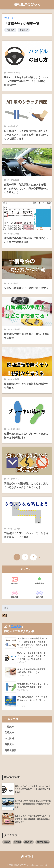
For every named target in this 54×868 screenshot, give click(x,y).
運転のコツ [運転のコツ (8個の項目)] (29, 842)
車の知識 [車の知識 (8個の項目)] (17, 842)
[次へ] (39, 557)
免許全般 (15, 581)
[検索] (4, 615)
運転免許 (9, 744)
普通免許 (24, 30)
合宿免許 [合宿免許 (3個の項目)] (7, 842)
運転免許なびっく (27, 4)
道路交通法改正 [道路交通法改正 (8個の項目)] (43, 842)
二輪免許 (10, 30)
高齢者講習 (40, 581)
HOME (27, 856)
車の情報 (9, 739)
